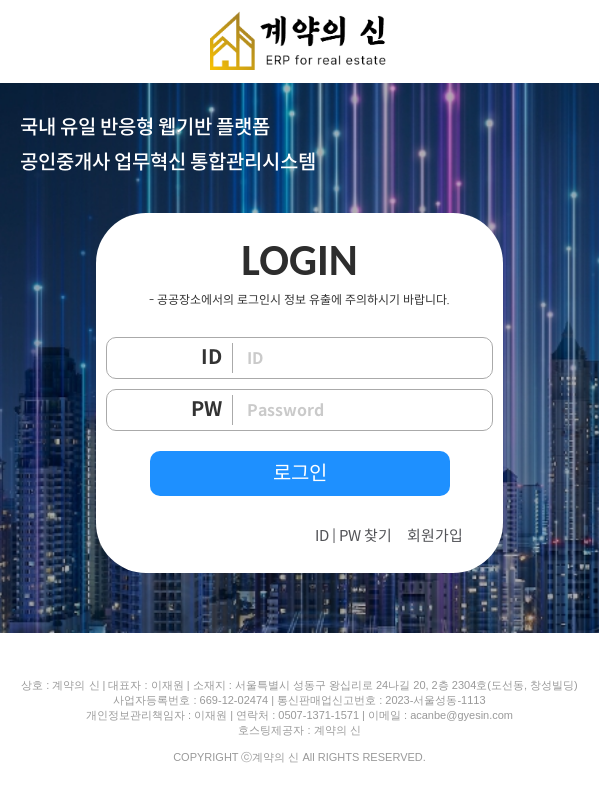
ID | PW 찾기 (353, 535)
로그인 (300, 473)
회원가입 (435, 535)
